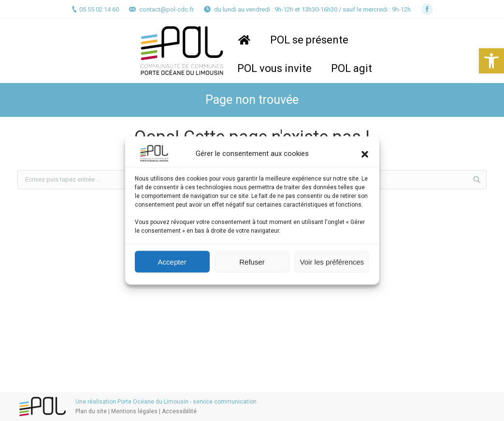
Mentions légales (134, 411)
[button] (491, 61)
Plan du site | (93, 411)
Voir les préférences (332, 261)
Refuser (252, 261)
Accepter (172, 261)
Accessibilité (179, 411)
